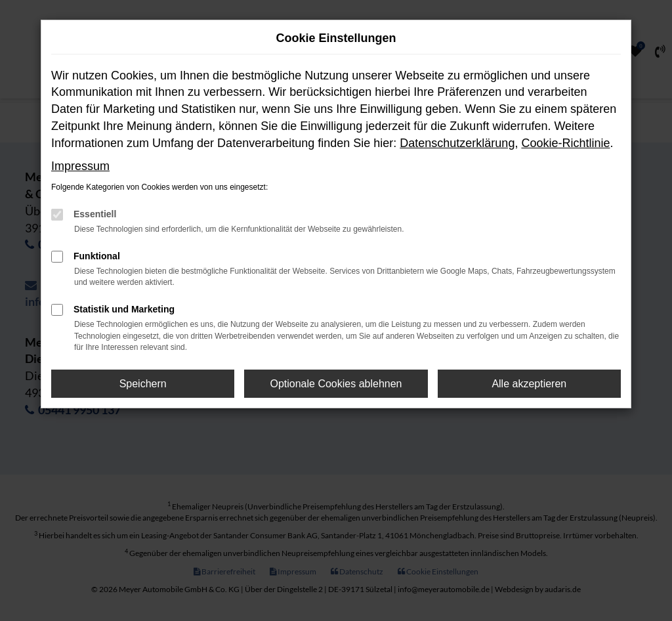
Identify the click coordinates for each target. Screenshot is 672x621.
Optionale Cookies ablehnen (336, 384)
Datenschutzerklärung (457, 143)
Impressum (80, 166)
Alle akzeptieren (529, 384)
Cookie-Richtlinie (565, 143)
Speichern (143, 384)
